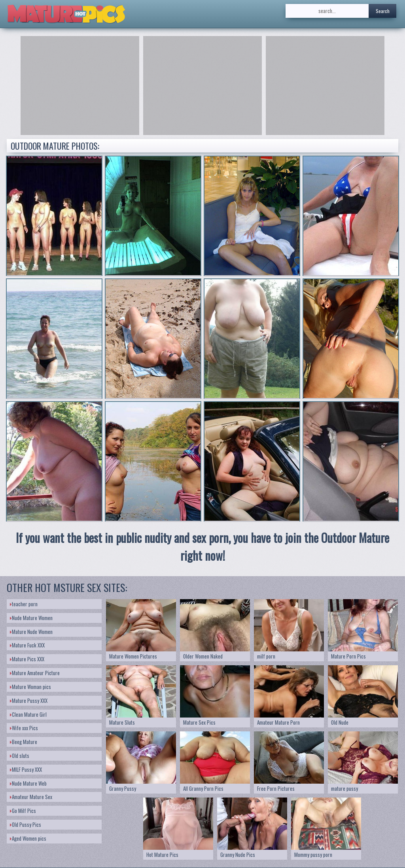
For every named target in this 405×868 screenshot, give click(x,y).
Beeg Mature (24, 742)
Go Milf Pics (23, 811)
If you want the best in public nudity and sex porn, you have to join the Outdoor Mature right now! (202, 546)
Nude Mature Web (28, 783)
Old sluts (20, 756)
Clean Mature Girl (28, 714)
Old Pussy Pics (26, 824)
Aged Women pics (28, 838)
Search (383, 11)
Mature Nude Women (31, 632)
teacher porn (24, 604)
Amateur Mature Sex (31, 797)
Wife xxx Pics (24, 728)
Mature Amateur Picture (35, 673)
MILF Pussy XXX (26, 769)
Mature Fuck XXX (27, 645)
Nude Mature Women (31, 618)
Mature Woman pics (30, 687)
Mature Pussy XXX (29, 700)
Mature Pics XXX (27, 659)
